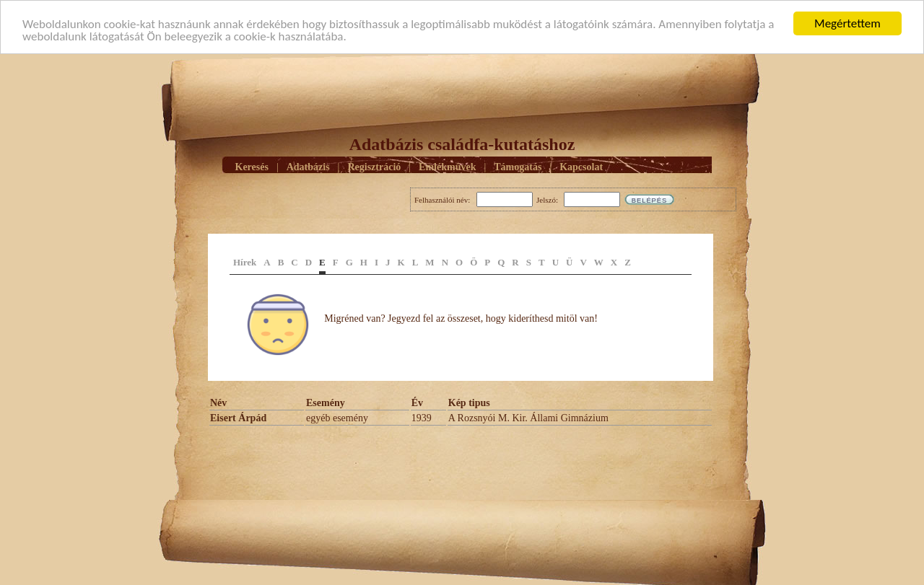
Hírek (245, 262)
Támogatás (518, 166)
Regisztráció (374, 166)
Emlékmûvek (447, 166)
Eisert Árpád (238, 418)
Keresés (252, 166)
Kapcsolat (581, 166)
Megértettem (847, 23)
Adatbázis (308, 166)
